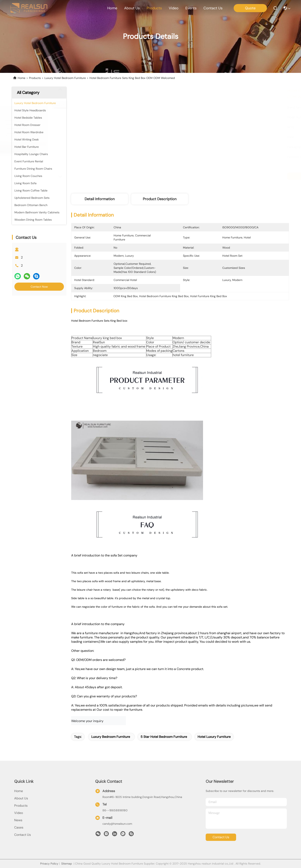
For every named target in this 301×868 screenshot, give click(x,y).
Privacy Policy (49, 864)
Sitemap (67, 864)
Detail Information (100, 199)
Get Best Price (214, 176)
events (191, 8)
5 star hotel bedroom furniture (164, 737)
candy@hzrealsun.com (117, 824)
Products (35, 78)
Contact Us (23, 835)
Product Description (160, 199)
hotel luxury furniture (214, 737)
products (154, 8)
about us (132, 8)
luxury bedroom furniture (111, 737)
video (174, 8)
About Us (21, 798)
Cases (19, 827)
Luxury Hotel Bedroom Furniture (65, 78)
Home (112, 8)
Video (19, 813)
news (18, 820)
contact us (213, 8)
